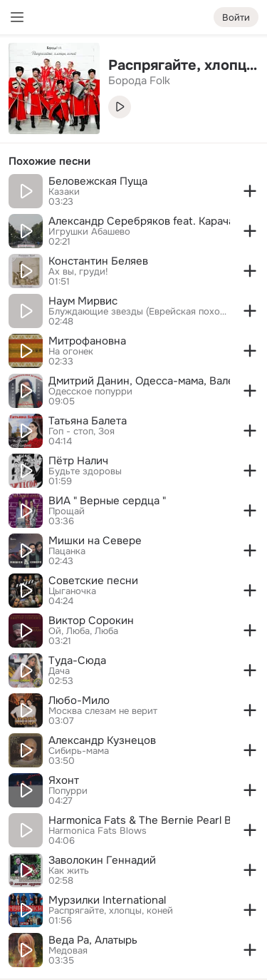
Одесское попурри (90, 392)
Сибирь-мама (79, 751)
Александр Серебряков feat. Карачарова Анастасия (139, 221)
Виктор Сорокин (91, 621)
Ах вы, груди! (78, 272)
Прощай (67, 511)
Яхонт (64, 780)
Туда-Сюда (77, 660)
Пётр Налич (78, 461)
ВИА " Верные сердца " (107, 501)
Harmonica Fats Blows (98, 831)
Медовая (68, 951)
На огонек (71, 352)
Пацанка (67, 551)
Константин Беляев (98, 261)
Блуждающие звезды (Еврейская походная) (139, 312)
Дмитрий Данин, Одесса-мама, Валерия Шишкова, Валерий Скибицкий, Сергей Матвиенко (139, 381)
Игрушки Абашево (89, 232)
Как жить (69, 871)
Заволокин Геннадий (102, 860)
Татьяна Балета (88, 421)
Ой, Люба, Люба (83, 631)
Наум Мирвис (83, 301)
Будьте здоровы (85, 471)
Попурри (68, 791)
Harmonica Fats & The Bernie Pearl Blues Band (139, 820)
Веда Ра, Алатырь (93, 940)
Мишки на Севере (95, 541)
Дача (59, 671)
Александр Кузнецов (102, 740)
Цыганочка (72, 591)
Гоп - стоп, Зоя (82, 432)
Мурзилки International (107, 900)
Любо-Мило (79, 700)
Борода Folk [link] (139, 81)
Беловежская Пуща (98, 181)
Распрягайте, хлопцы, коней (111, 911)
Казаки (64, 192)
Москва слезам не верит (103, 711)
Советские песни (93, 581)
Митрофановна (87, 341)
